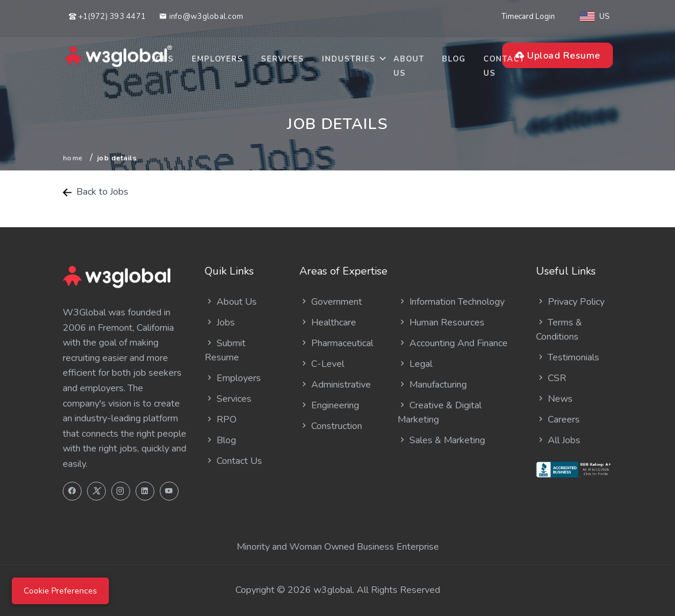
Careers (558, 420)
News (554, 399)
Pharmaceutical (336, 343)
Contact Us (504, 66)
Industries (349, 59)
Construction (331, 426)
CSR (551, 378)
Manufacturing (432, 385)
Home (73, 158)
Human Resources (441, 322)
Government (331, 302)
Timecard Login (528, 17)
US (595, 17)
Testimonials (568, 357)
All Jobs (558, 440)
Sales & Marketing (441, 440)
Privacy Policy (570, 302)
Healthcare (328, 322)
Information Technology (451, 302)
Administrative (335, 385)
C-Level (322, 364)
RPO (221, 420)
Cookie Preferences (60, 591)
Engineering (329, 405)
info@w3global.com (201, 17)
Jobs (163, 59)
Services (282, 59)
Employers (217, 59)
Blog (454, 59)
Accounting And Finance (453, 343)
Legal (415, 364)
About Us (409, 66)
